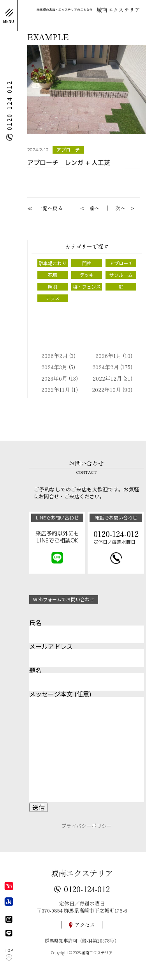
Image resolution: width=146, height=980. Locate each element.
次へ (120, 208)
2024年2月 (106, 367)
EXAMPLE (48, 37)
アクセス (85, 925)
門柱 (87, 263)
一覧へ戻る (50, 208)
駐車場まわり (53, 263)
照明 (53, 287)
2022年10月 (106, 390)
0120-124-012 (87, 889)
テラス (53, 298)
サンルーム (121, 275)
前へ (94, 208)
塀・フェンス (87, 287)
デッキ (87, 275)
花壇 (53, 275)
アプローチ (68, 150)
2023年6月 (54, 378)
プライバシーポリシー (86, 826)
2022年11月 (56, 390)
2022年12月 (107, 378)
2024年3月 (54, 367)
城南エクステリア (82, 873)
